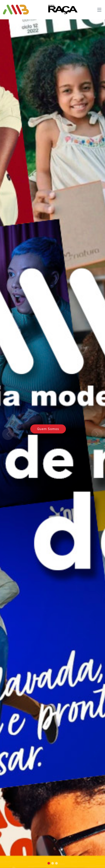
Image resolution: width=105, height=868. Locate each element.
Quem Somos (48, 429)
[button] (8, 434)
